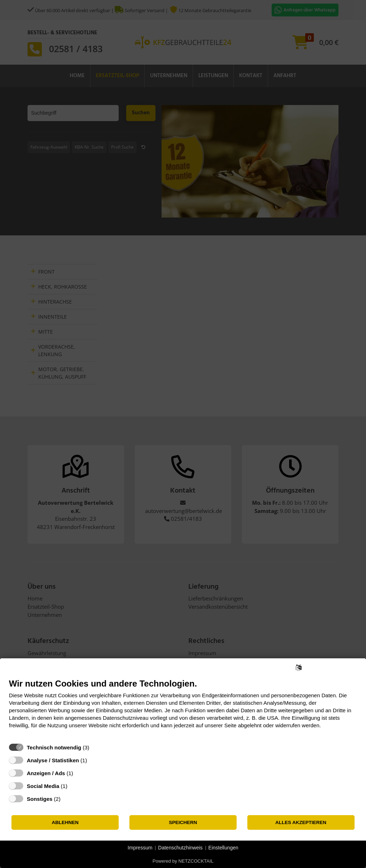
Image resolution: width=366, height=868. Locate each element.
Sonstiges (40, 799)
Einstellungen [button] (223, 848)
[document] (183, 709)
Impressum (140, 848)
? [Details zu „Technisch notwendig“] (96, 747)
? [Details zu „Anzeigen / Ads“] (80, 773)
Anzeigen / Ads (46, 773)
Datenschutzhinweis (180, 848)
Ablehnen (65, 822)
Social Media (43, 786)
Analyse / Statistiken (53, 760)
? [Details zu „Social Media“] (74, 786)
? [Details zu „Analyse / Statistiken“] (94, 760)
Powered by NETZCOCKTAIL (183, 861)
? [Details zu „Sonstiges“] (67, 799)
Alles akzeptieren (301, 822)
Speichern (183, 822)
